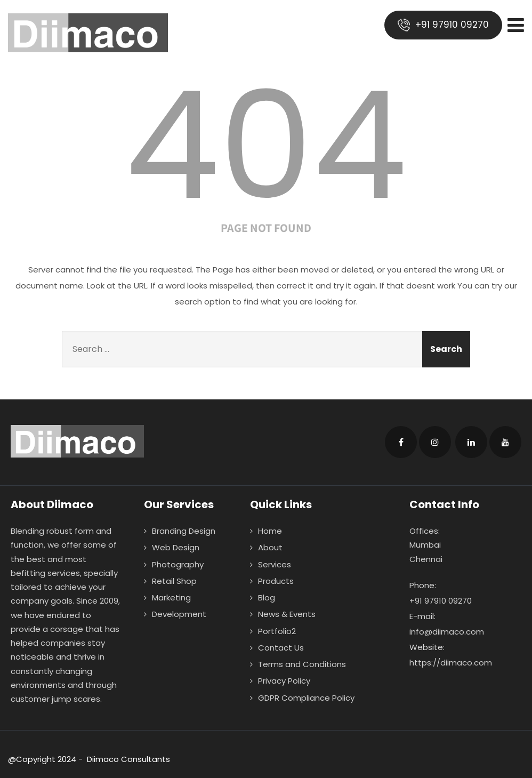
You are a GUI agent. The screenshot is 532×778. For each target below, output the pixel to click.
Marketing (171, 597)
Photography (178, 564)
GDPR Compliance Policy (306, 698)
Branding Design (184, 531)
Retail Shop (174, 581)
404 (266, 146)
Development (179, 614)
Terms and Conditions (302, 664)
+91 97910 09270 (443, 25)
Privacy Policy (284, 681)
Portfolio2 (277, 631)
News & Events (287, 614)
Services (275, 564)
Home (270, 531)
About (270, 547)
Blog (267, 597)
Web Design (176, 547)
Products (276, 581)
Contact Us (281, 648)
